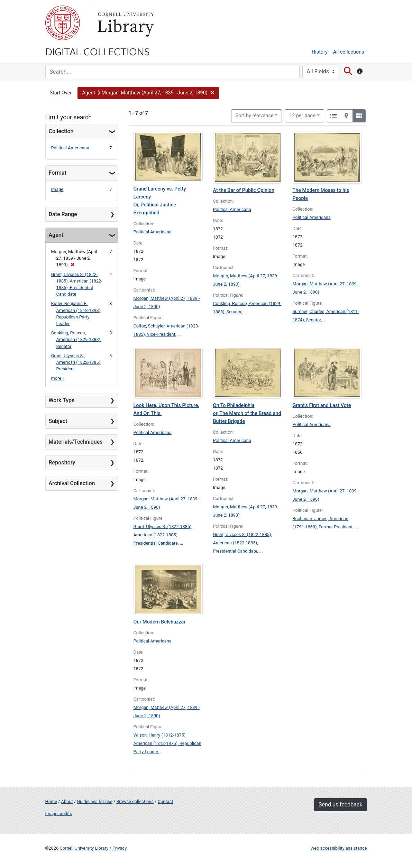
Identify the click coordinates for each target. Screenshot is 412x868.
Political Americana (70, 148)
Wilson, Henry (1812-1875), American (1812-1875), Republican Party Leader (167, 743)
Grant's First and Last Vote (322, 405)
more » (58, 378)
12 (302, 115)
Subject (58, 421)
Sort (255, 116)
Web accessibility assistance (338, 848)
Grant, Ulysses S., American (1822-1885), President (76, 362)
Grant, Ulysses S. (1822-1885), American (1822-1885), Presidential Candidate (163, 535)
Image (57, 189)
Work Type (62, 400)
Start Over (61, 93)
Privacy (120, 848)
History (320, 52)
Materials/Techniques (76, 442)
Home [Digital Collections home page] (51, 801)
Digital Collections (98, 51)
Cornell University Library (84, 848)
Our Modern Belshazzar (160, 622)
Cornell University (63, 23)
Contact (166, 801)
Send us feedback (340, 805)
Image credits (59, 814)
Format (58, 173)
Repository (62, 463)
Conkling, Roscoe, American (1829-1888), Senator (76, 339)
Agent (56, 235)
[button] (148, 93)
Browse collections (135, 801)
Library (125, 23)
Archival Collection (72, 483)
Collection (61, 131)
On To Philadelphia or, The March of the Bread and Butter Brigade (247, 413)
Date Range (63, 214)
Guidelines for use (94, 801)
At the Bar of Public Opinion (244, 190)
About (67, 801)
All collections (349, 52)
